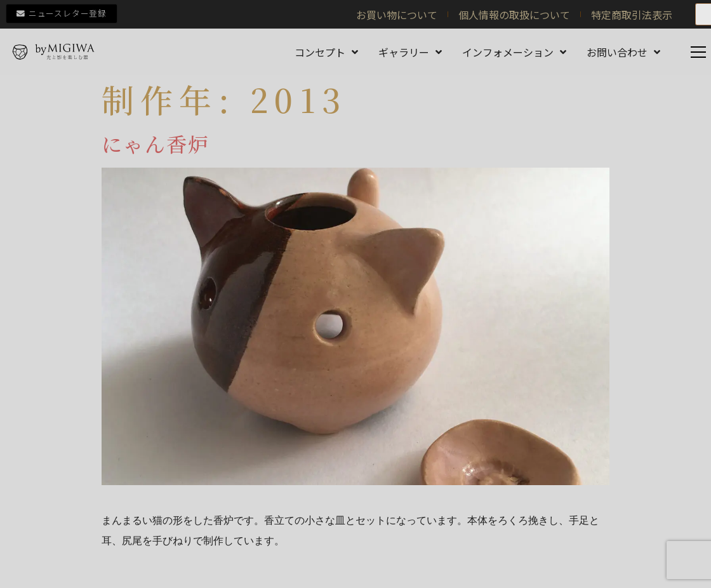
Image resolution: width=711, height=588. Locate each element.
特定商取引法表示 (632, 15)
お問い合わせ (623, 52)
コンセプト (326, 52)
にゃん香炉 (156, 144)
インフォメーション (514, 52)
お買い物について (397, 15)
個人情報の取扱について (514, 15)
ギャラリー (410, 52)
